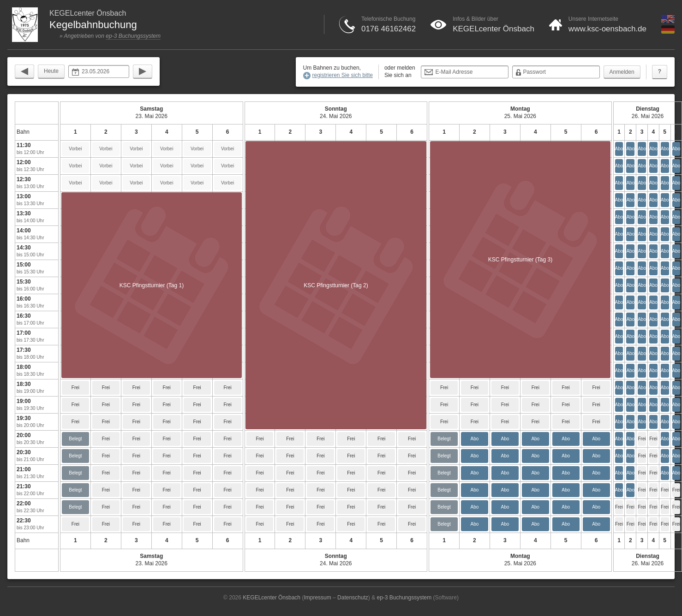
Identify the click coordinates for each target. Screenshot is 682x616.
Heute (51, 71)
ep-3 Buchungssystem (133, 36)
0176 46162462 (389, 29)
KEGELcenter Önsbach (494, 29)
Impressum (317, 598)
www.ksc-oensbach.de (607, 29)
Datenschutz (353, 598)
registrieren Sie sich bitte (343, 75)
